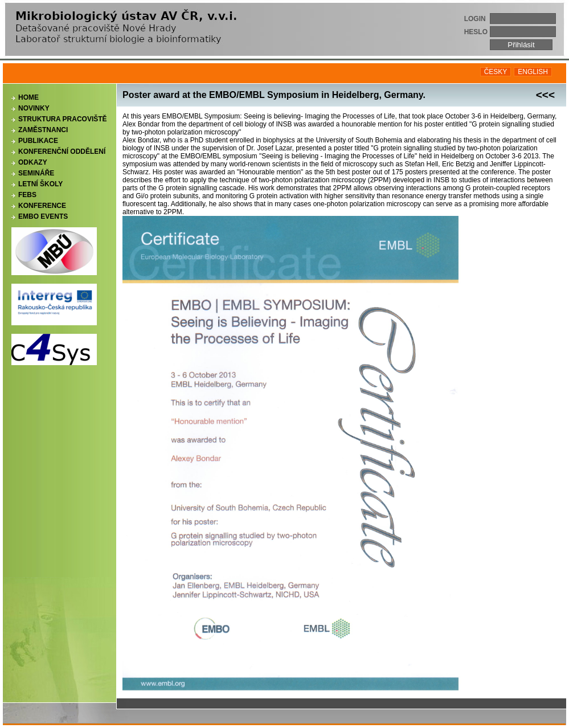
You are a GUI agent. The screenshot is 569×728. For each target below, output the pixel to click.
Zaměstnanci (43, 130)
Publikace (38, 141)
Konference (42, 206)
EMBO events (43, 216)
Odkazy (33, 162)
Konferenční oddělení (62, 152)
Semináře (36, 173)
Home (28, 97)
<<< (545, 95)
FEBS (27, 195)
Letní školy (40, 184)
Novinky (34, 108)
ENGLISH (533, 72)
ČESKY (496, 72)
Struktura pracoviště (63, 119)
